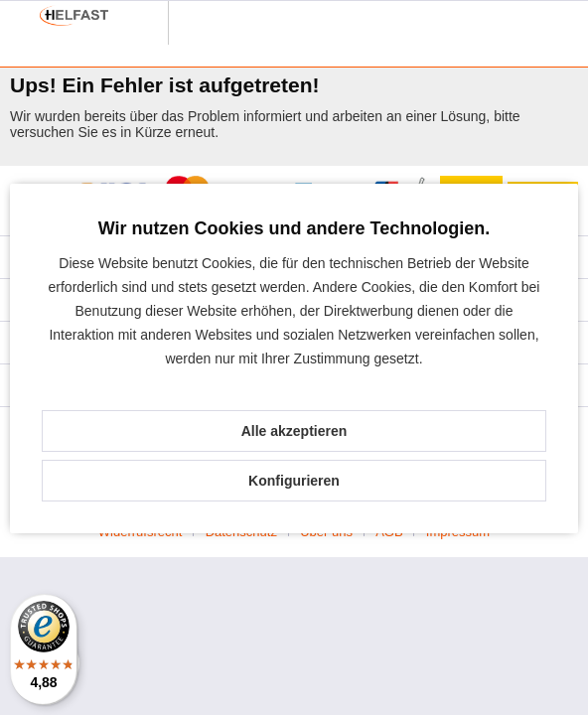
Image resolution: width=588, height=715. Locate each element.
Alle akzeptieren (294, 431)
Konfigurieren (294, 481)
